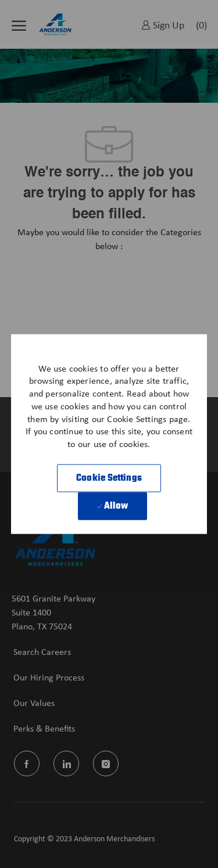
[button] (109, 478)
